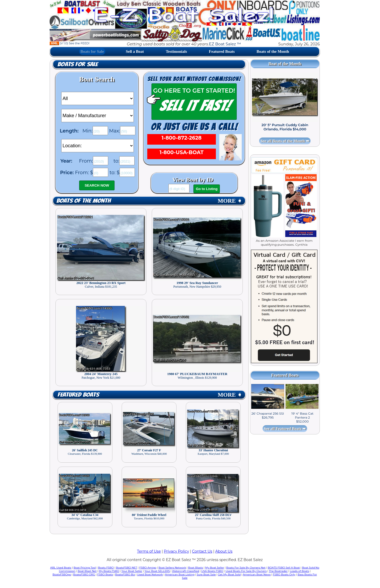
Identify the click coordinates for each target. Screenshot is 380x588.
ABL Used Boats (61, 568)
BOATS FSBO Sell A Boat (284, 568)
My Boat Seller (215, 568)
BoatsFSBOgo (62, 574)
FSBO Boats (105, 574)
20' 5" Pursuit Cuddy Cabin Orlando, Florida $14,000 (285, 127)
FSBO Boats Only (284, 574)
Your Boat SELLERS (157, 571)
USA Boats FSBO (212, 571)
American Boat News (257, 574)
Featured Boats (222, 51)
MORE (230, 201)
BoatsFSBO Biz (125, 574)
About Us (224, 551)
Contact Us (202, 551)
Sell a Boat (135, 51)
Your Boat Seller (132, 571)
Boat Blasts (196, 568)
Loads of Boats (299, 571)
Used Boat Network (150, 574)
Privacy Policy (176, 551)
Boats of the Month (273, 51)
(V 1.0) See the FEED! (70, 43)
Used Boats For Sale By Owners (246, 571)
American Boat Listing (180, 574)
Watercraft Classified (186, 571)
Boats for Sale (92, 51)
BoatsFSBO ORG (84, 574)
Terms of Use (149, 551)
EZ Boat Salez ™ (225, 44)
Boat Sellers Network (172, 568)
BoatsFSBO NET (126, 568)
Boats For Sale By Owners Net (246, 568)
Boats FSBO (106, 568)
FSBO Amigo (148, 568)
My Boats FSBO (109, 571)
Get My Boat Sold (229, 574)
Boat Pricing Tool (85, 568)
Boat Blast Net (87, 571)
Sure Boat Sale (206, 574)
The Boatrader (278, 571)
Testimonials (176, 51)
